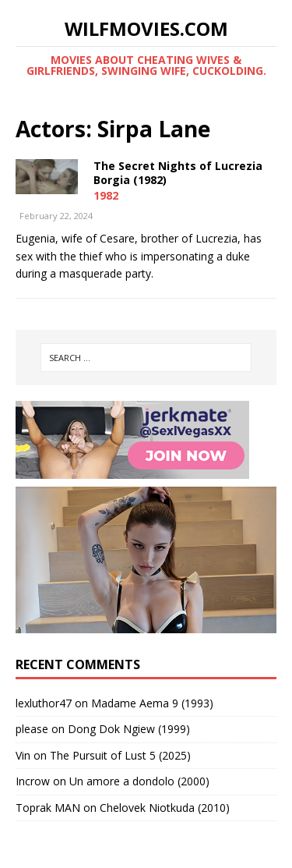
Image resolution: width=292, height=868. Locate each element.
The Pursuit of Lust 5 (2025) (120, 755)
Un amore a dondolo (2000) (139, 781)
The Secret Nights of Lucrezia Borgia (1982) (178, 173)
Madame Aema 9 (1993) (152, 703)
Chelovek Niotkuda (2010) (165, 808)
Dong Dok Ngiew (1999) (129, 729)
